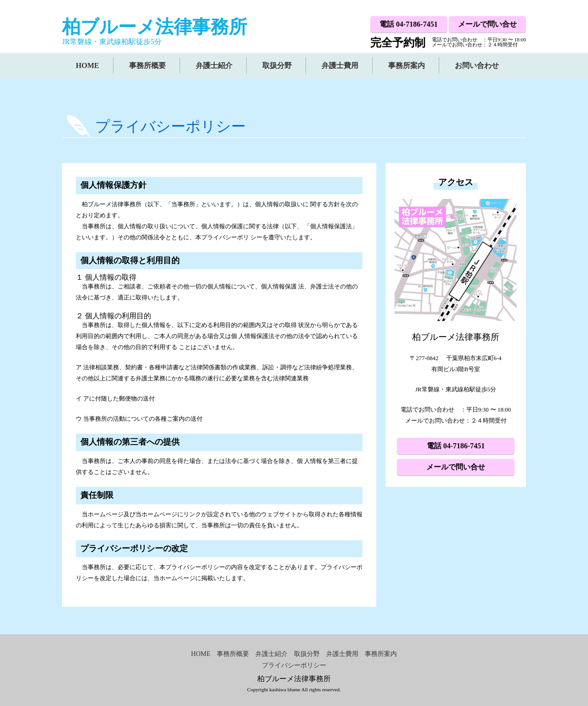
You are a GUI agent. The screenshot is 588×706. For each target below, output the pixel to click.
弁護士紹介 (214, 65)
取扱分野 (277, 65)
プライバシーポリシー (294, 665)
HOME (88, 65)
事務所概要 (147, 65)
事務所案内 (407, 65)
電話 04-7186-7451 (409, 24)
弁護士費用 (340, 65)
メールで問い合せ (487, 24)
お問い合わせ (477, 65)
